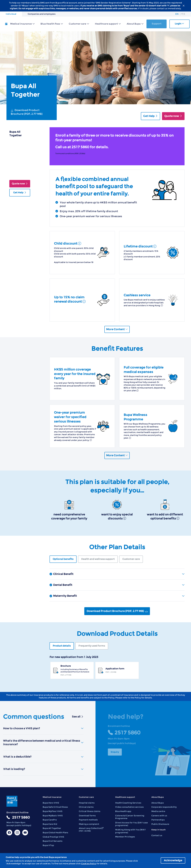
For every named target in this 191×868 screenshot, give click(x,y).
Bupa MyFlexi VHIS (52, 811)
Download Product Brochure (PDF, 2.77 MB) (27, 112)
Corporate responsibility (164, 807)
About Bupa (134, 24)
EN (177, 14)
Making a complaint (89, 824)
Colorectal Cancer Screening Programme (130, 817)
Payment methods (88, 820)
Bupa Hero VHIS (51, 803)
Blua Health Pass (50, 24)
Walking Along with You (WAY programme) (130, 831)
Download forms (87, 816)
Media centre (158, 811)
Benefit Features (19, 148)
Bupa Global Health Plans (55, 833)
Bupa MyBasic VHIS (53, 816)
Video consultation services (129, 807)
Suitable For (17, 154)
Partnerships (158, 820)
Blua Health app (123, 811)
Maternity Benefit (119, 596)
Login (179, 24)
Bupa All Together (52, 828)
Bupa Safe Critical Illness (55, 807)
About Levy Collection (91, 829)
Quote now (173, 116)
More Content (117, 329)
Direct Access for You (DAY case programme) (131, 824)
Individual (11, 14)
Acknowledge (173, 860)
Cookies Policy (89, 864)
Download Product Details (18, 171)
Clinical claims (86, 807)
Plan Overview (18, 142)
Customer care (77, 24)
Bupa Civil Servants (52, 841)
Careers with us (159, 816)
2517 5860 (21, 817)
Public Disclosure (160, 824)
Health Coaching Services (128, 803)
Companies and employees (42, 14)
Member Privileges (125, 837)
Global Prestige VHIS (53, 837)
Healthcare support (106, 24)
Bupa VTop (48, 845)
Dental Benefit (119, 585)
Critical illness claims (90, 811)
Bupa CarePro (50, 820)
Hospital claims (87, 803)
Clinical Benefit (119, 574)
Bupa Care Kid (50, 824)
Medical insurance (21, 24)
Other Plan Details (16, 162)
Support (157, 24)
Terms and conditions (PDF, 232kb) (70, 153)
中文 (183, 14)
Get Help (151, 116)
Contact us (157, 835)
